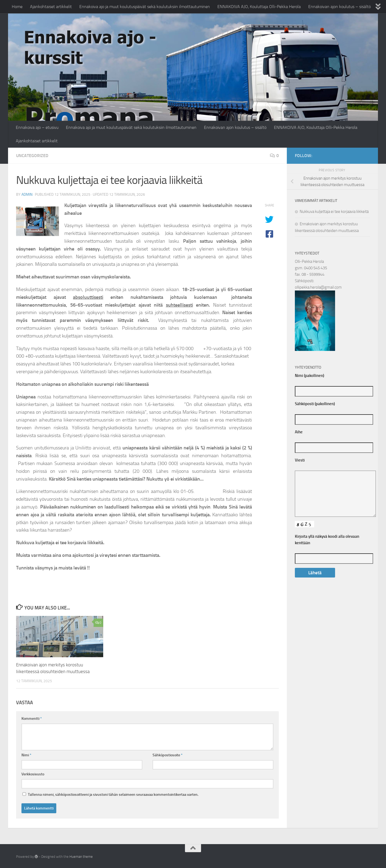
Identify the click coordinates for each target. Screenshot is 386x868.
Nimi (26, 755)
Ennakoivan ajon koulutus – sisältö (339, 7)
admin (27, 195)
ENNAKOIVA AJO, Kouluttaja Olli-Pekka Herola (259, 7)
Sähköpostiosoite (168, 755)
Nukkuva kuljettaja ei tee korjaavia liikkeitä (334, 212)
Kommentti (32, 719)
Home (17, 7)
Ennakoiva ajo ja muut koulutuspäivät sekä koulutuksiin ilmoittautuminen (145, 7)
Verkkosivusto (33, 774)
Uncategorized (32, 156)
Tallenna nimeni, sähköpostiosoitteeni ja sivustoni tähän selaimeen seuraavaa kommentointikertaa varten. (113, 795)
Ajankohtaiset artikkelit (51, 7)
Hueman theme (81, 857)
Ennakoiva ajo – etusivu (37, 127)
